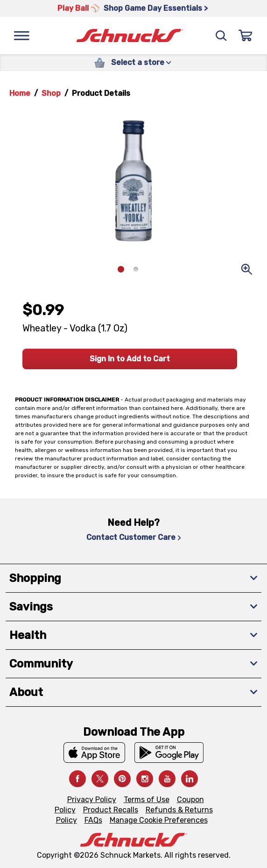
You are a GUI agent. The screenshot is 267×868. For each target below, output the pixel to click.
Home (20, 93)
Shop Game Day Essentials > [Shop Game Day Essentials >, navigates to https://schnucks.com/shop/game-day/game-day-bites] (156, 8)
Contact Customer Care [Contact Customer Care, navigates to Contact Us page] (134, 537)
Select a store (141, 62)
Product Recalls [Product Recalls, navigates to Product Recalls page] (111, 810)
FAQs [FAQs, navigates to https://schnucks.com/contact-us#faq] (93, 820)
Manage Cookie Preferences (159, 820)
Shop (51, 93)
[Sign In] (246, 36)
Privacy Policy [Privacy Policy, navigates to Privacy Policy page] (92, 800)
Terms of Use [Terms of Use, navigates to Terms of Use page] (147, 800)
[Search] (221, 36)
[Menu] (21, 36)
